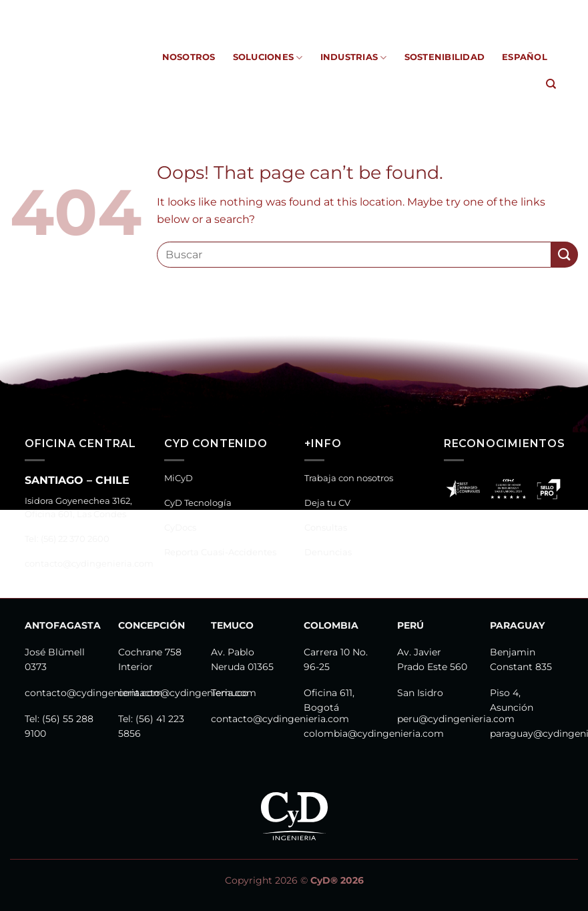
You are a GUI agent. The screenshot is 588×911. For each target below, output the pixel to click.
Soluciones (268, 58)
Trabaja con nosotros (349, 478)
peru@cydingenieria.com (456, 719)
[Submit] (565, 255)
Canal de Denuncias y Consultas (477, 10)
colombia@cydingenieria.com (374, 733)
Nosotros (189, 57)
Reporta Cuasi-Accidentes (327, 10)
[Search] (551, 84)
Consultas (326, 528)
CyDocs (240, 10)
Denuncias (328, 552)
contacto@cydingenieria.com (89, 564)
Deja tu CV (327, 503)
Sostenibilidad (445, 57)
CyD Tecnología (176, 10)
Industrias (354, 58)
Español (525, 57)
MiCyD (116, 10)
